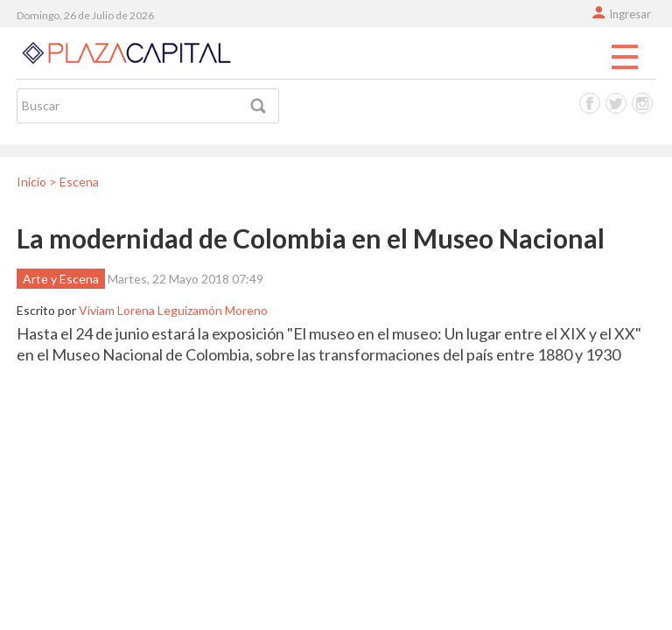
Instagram (642, 103)
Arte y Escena (61, 279)
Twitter (616, 103)
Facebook (590, 103)
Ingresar (630, 14)
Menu (625, 58)
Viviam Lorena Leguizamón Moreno (173, 310)
